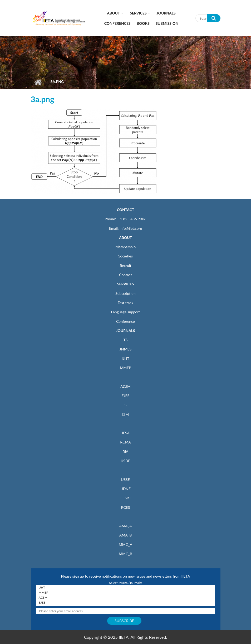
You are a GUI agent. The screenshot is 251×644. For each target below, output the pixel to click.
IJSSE (125, 479)
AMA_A (126, 526)
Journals (166, 13)
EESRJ (125, 498)
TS (126, 340)
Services (138, 13)
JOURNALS (125, 331)
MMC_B (125, 554)
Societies (125, 256)
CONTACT (126, 210)
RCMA (125, 442)
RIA (125, 452)
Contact (125, 275)
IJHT (125, 358)
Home (38, 82)
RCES (126, 507)
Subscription (125, 293)
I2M (125, 414)
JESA (125, 433)
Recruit (126, 265)
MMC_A (125, 545)
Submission (167, 23)
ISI (125, 405)
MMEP (125, 368)
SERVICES (125, 284)
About (113, 13)
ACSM (125, 386)
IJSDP (125, 461)
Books (143, 23)
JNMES (125, 349)
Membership (125, 247)
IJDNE (125, 489)
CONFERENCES (117, 23)
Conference (125, 321)
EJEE (125, 396)
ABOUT (125, 238)
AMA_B (125, 535)
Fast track (125, 303)
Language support (126, 312)
